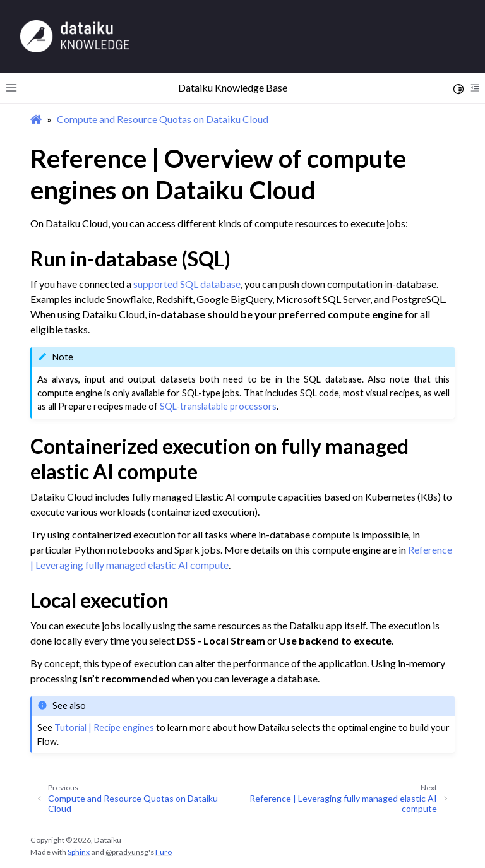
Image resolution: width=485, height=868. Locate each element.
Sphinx (79, 852)
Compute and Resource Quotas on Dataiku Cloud (163, 119)
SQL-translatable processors (218, 406)
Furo (164, 852)
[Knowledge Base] (75, 36)
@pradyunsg (127, 852)
